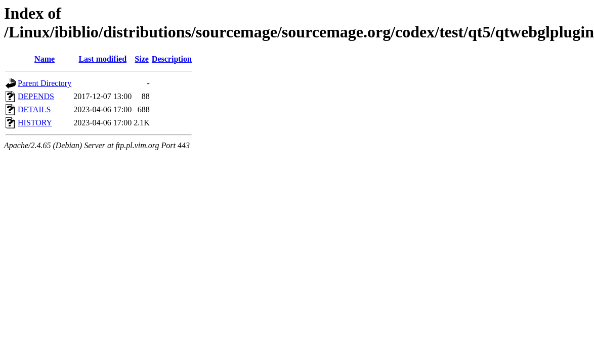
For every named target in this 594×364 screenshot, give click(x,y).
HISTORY (35, 123)
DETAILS (34, 109)
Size (142, 59)
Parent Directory (45, 83)
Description (172, 59)
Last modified (102, 59)
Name (45, 59)
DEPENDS (36, 96)
